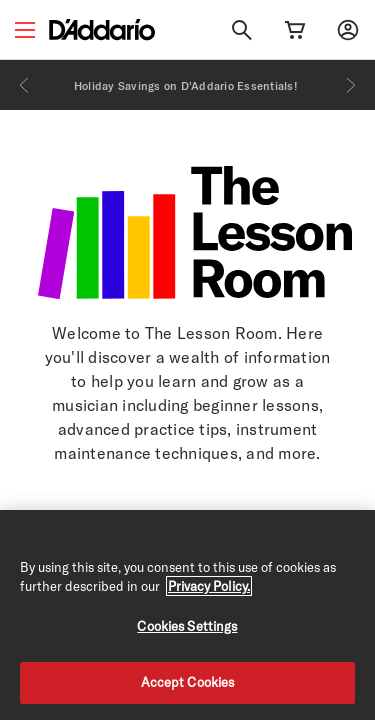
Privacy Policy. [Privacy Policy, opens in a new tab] (209, 586)
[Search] (242, 30)
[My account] (348, 30)
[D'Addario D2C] (102, 29)
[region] (187, 615)
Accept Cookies (188, 682)
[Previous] (24, 85)
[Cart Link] (295, 30)
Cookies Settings (187, 626)
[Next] (351, 85)
